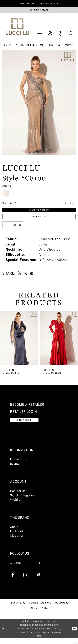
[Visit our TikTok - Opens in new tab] (39, 581)
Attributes (13, 229)
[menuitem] (39, 35)
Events (15, 468)
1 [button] (38, 160)
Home (9, 46)
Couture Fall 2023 (57, 46)
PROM (59, 4)
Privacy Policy (17, 609)
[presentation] (19, 342)
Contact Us (18, 496)
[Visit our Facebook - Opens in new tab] (13, 581)
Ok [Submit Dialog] (74, 634)
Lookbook (17, 536)
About (14, 532)
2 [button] (40, 160)
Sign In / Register (22, 500)
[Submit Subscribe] (40, 568)
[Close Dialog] (3, 634)
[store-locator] (39, 11)
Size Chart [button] (69, 205)
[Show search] (71, 35)
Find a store (27, 425)
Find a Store (39, 220)
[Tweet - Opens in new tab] (20, 277)
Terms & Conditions (40, 609)
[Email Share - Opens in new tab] (32, 277)
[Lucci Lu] (17, 28)
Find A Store (19, 464)
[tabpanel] (39, 104)
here (39, 641)
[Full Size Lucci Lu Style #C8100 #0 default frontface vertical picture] (39, 104)
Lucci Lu (27, 46)
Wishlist (16, 504)
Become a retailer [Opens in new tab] (27, 408)
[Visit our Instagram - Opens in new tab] (26, 581)
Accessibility (61, 609)
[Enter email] (25, 568)
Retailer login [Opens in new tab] (23, 415)
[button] (39, 35)
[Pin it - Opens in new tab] (26, 277)
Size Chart (17, 540)
